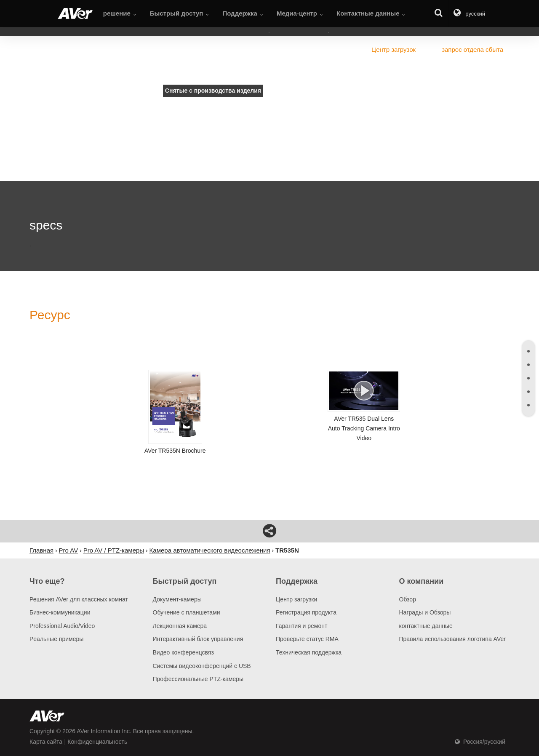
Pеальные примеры (56, 639)
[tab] (528, 351)
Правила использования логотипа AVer (452, 639)
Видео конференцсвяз (183, 652)
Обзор (408, 599)
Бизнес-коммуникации (60, 612)
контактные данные (426, 626)
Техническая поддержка (309, 652)
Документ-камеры (177, 599)
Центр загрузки (296, 599)
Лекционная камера (180, 626)
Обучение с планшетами (187, 612)
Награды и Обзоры (425, 612)
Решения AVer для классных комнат (79, 599)
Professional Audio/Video (62, 626)
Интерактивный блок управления (198, 639)
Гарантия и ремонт (302, 626)
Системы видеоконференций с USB (202, 666)
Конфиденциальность (97, 742)
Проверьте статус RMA (307, 639)
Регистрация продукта (306, 612)
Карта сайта (46, 742)
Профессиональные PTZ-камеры (198, 679)
